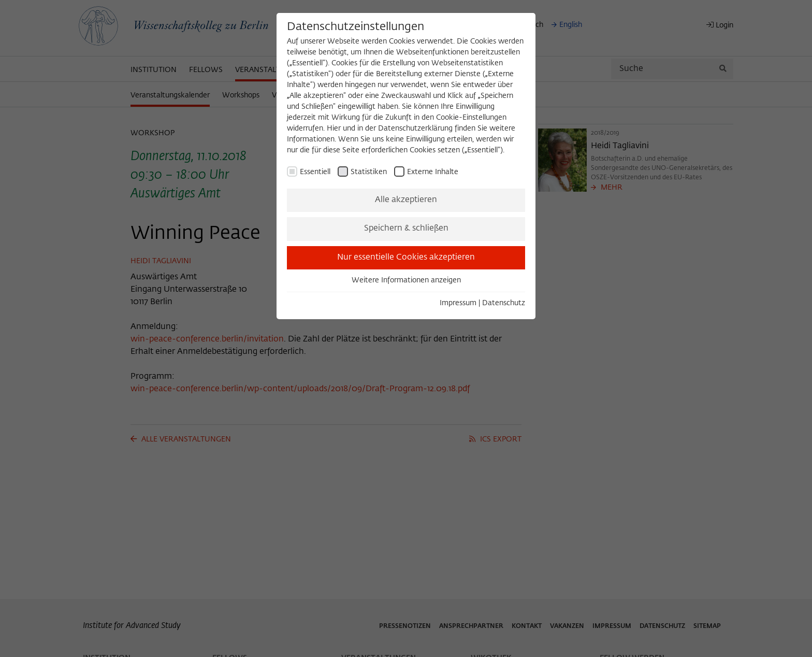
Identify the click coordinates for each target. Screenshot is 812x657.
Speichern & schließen (406, 228)
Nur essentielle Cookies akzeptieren (406, 258)
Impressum (458, 303)
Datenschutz (504, 303)
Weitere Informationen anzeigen (406, 280)
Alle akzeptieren (406, 200)
